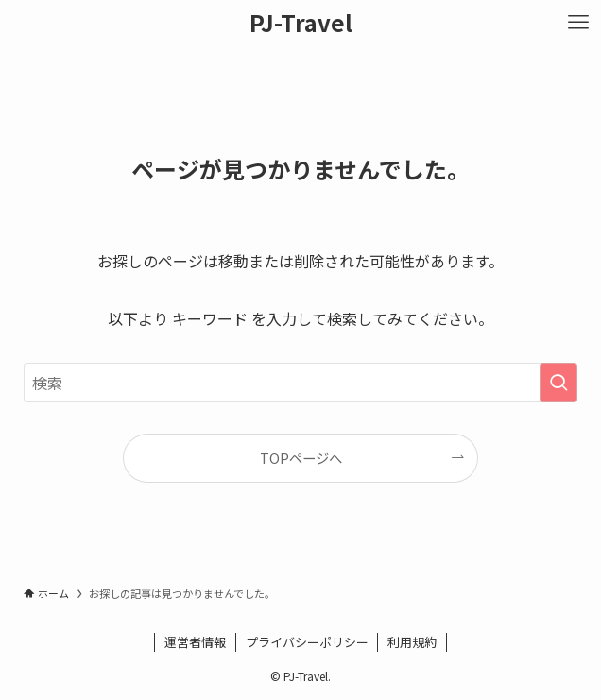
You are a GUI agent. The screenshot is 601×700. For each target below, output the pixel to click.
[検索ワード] (300, 383)
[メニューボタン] (578, 23)
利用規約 (412, 642)
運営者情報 (195, 642)
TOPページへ (301, 458)
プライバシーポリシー (307, 642)
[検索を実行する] (558, 383)
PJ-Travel (301, 23)
